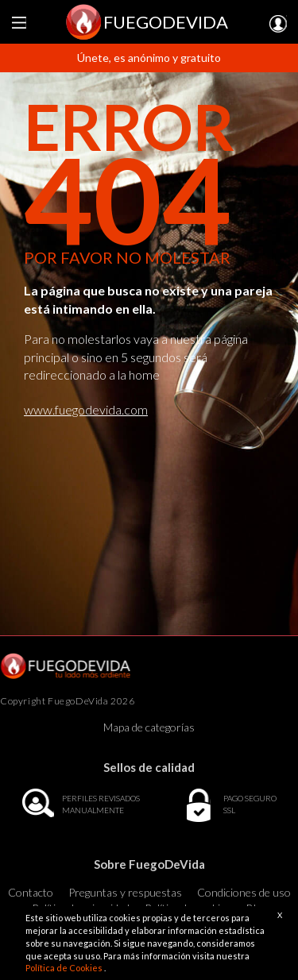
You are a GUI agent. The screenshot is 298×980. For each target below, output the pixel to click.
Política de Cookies (65, 968)
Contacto (31, 892)
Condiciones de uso (244, 892)
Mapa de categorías (149, 727)
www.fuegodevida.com (86, 409)
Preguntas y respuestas (125, 892)
